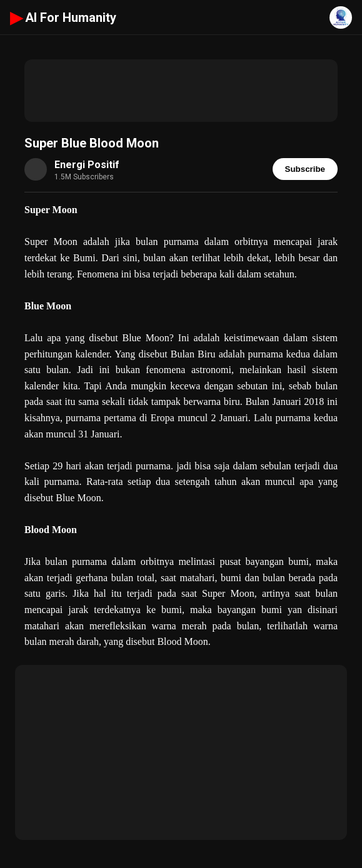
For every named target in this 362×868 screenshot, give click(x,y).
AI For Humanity (63, 17)
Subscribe (305, 169)
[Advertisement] (181, 91)
